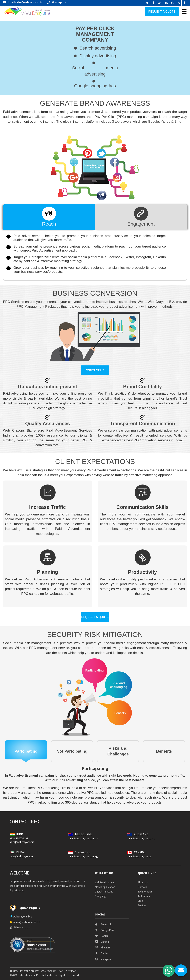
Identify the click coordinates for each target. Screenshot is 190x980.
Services (142, 903)
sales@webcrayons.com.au (83, 836)
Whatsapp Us (57, 2)
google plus (104, 928)
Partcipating (26, 749)
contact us (49, 969)
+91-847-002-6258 (19, 836)
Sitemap (71, 969)
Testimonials (145, 894)
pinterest (102, 945)
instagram (103, 957)
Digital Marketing (104, 889)
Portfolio (143, 884)
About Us (143, 880)
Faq (61, 969)
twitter (101, 933)
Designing (100, 894)
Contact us (95, 369)
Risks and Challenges (118, 749)
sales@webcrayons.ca (139, 854)
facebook (103, 922)
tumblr (102, 951)
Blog (140, 898)
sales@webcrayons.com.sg (83, 854)
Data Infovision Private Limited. (36, 972)
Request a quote (162, 11)
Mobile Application (105, 884)
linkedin (102, 939)
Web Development (105, 880)
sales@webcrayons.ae (21, 854)
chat (181, 970)
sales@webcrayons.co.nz (141, 836)
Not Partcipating (72, 749)
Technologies (145, 889)
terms (14, 969)
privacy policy (29, 969)
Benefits (164, 749)
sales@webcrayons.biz (29, 2)
